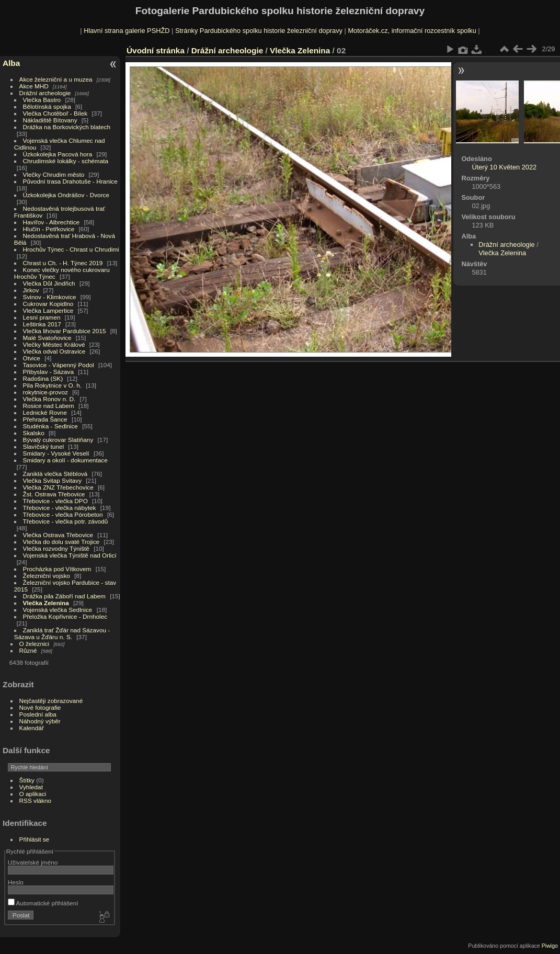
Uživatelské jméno (33, 862)
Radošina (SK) (43, 378)
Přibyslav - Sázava (48, 372)
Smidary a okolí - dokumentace (65, 460)
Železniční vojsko (48, 576)
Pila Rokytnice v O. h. (52, 385)
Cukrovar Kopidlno (48, 304)
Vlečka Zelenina (46, 603)
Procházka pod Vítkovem (57, 569)
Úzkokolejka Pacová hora (58, 154)
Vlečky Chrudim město (54, 174)
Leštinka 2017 (42, 324)
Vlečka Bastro (42, 100)
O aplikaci (33, 794)
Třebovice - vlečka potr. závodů (66, 521)
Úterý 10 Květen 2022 (504, 167)
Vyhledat (31, 787)
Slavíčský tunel (43, 446)
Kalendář (32, 728)
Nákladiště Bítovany (50, 120)
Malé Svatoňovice (47, 338)
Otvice (32, 358)
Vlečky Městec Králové (54, 344)
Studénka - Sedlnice (50, 426)
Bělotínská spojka (47, 106)
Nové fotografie (40, 707)
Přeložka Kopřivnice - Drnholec (65, 616)
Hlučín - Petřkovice (49, 229)
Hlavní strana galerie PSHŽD (127, 31)
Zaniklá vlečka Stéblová (55, 474)
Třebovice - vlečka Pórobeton (63, 514)
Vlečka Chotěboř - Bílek (55, 113)
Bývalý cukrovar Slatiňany (58, 440)
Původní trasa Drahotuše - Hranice (70, 181)
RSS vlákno (35, 800)
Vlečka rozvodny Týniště (56, 548)
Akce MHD (34, 86)
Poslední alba (38, 714)
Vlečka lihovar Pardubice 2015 (65, 331)
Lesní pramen (42, 317)
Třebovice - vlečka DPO (55, 501)
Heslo (16, 882)
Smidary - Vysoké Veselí (56, 453)
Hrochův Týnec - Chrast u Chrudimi (71, 249)
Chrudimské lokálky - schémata (66, 161)
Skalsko (34, 433)
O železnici (35, 644)
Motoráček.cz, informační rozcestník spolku (412, 31)
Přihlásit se (35, 839)
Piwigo (550, 946)
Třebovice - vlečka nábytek (60, 508)
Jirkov (31, 290)
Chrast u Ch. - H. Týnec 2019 (63, 263)
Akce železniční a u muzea (56, 79)
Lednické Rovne (45, 412)
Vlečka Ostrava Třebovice (58, 535)
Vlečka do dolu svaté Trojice (61, 542)
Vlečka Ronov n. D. (49, 399)
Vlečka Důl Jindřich (49, 283)
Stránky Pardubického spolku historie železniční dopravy (259, 31)
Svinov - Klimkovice (50, 297)
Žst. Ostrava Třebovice (54, 494)
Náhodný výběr (40, 721)
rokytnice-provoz (45, 392)
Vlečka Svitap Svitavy (52, 480)
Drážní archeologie (45, 93)
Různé (28, 650)
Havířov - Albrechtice (52, 222)
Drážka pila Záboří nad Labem (64, 596)
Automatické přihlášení (43, 903)
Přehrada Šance (45, 419)
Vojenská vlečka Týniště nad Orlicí (70, 555)
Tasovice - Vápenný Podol (59, 365)
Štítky (27, 780)
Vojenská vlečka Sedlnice (58, 610)
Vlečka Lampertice (48, 310)
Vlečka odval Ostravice (54, 351)
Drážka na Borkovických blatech (67, 127)
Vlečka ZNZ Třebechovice (58, 487)
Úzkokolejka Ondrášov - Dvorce (66, 195)
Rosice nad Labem (49, 406)
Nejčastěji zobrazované (51, 701)
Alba (11, 63)
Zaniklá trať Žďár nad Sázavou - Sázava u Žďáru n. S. (62, 633)
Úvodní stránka (156, 50)
